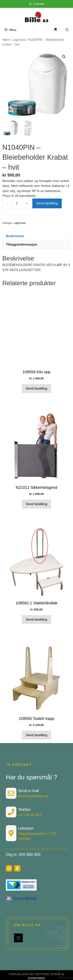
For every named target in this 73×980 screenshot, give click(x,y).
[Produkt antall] (17, 203)
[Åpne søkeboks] (67, 30)
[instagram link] (9, 869)
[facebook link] (17, 869)
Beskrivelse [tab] (15, 236)
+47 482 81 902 (30, 815)
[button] (64, 57)
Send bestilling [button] (36, 389)
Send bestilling (47, 204)
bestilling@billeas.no (33, 796)
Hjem (6, 40)
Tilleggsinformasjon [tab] (22, 245)
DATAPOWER (36, 978)
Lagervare (19, 40)
